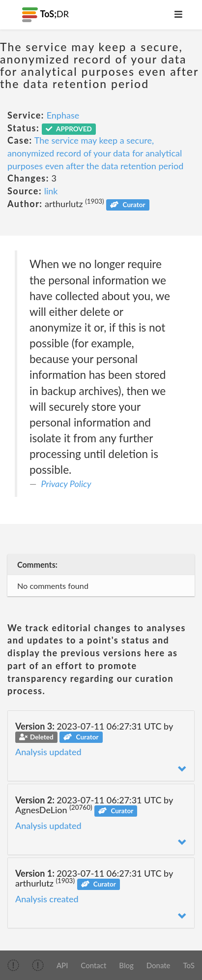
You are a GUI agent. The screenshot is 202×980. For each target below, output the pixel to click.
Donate (159, 965)
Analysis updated (48, 752)
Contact (93, 965)
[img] (13, 965)
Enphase (63, 115)
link (51, 191)
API (62, 965)
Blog (126, 965)
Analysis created (47, 899)
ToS (189, 965)
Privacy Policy (66, 484)
